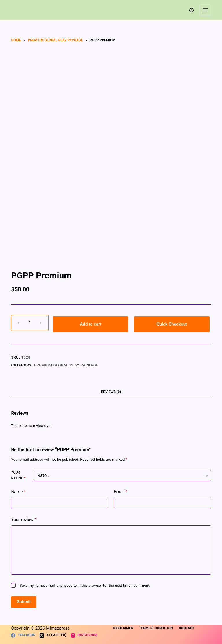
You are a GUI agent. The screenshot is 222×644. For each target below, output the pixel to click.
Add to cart (91, 324)
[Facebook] (23, 635)
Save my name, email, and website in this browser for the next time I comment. (85, 585)
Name (18, 492)
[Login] (192, 10)
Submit (24, 602)
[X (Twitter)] (53, 635)
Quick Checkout (172, 324)
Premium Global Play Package (66, 365)
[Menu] (205, 10)
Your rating (18, 475)
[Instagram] (84, 635)
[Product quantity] (30, 323)
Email (121, 492)
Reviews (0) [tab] (111, 392)
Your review (24, 520)
